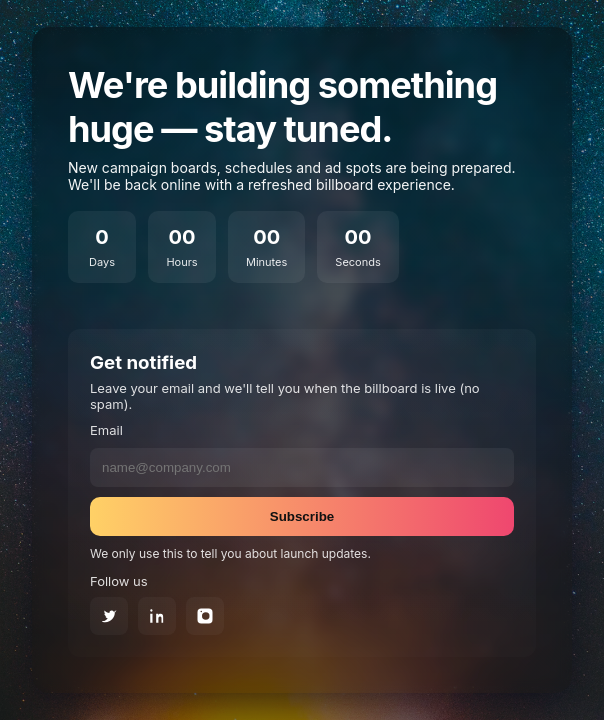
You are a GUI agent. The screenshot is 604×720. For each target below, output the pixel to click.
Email (106, 430)
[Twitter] (109, 616)
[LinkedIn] (157, 616)
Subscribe (302, 516)
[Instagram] (205, 616)
